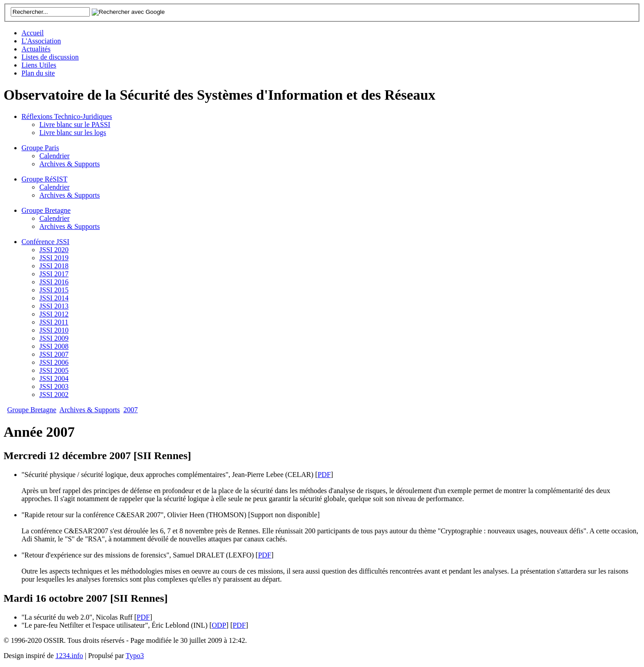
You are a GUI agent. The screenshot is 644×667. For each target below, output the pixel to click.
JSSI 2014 (54, 298)
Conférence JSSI (45, 242)
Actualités (36, 49)
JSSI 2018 (54, 266)
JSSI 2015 (54, 290)
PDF (324, 475)
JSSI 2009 (54, 338)
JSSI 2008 (54, 346)
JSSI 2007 (54, 354)
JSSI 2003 (54, 386)
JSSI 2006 (54, 362)
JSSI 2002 (54, 395)
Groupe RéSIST (44, 179)
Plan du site (38, 73)
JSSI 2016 (54, 282)
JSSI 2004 (54, 378)
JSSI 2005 (54, 370)
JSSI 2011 (54, 322)
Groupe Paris (40, 148)
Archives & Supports (70, 164)
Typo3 (135, 656)
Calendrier (55, 156)
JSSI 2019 (54, 258)
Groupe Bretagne (46, 210)
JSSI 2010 (54, 330)
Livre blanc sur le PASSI (75, 125)
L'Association (41, 41)
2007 (131, 410)
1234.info (69, 656)
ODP (219, 625)
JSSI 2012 (54, 314)
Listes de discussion (50, 57)
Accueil (33, 33)
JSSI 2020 (54, 250)
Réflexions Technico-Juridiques (67, 116)
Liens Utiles (39, 65)
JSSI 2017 (54, 274)
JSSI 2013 (54, 306)
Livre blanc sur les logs (73, 133)
